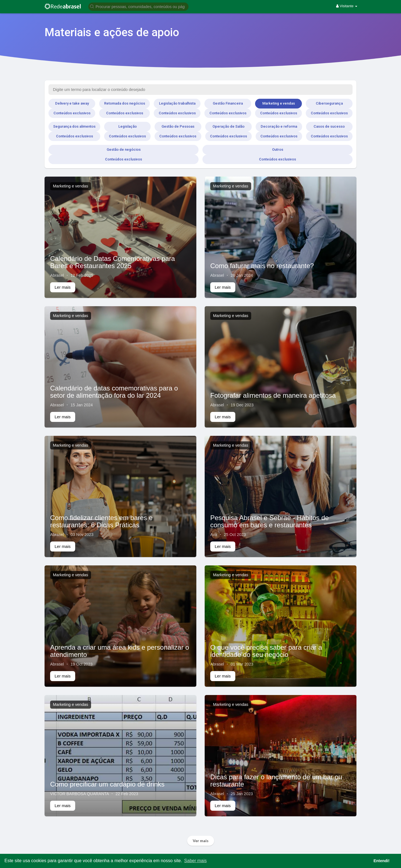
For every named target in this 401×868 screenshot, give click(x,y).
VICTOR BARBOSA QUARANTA (80, 794)
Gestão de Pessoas (178, 126)
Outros (278, 149)
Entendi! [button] (382, 861)
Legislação (128, 126)
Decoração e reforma (279, 126)
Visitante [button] (347, 6)
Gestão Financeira (228, 103)
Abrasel (57, 275)
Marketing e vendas (279, 103)
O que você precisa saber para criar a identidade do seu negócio (266, 651)
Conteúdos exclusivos (72, 113)
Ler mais (63, 287)
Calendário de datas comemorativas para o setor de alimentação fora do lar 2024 (114, 392)
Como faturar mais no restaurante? (262, 266)
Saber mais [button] (195, 861)
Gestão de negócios (124, 149)
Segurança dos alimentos (74, 126)
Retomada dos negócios (125, 103)
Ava (214, 535)
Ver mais (201, 841)
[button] (138, 6)
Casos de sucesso (329, 126)
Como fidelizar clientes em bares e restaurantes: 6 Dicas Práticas (101, 521)
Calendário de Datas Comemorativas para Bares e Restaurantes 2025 (113, 262)
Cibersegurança (329, 103)
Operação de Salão (228, 126)
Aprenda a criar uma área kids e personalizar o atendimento (120, 651)
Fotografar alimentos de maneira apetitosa (273, 395)
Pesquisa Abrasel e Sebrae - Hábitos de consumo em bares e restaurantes (270, 521)
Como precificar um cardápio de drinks (107, 784)
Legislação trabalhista (177, 103)
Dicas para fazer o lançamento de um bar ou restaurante (276, 781)
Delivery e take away (72, 103)
